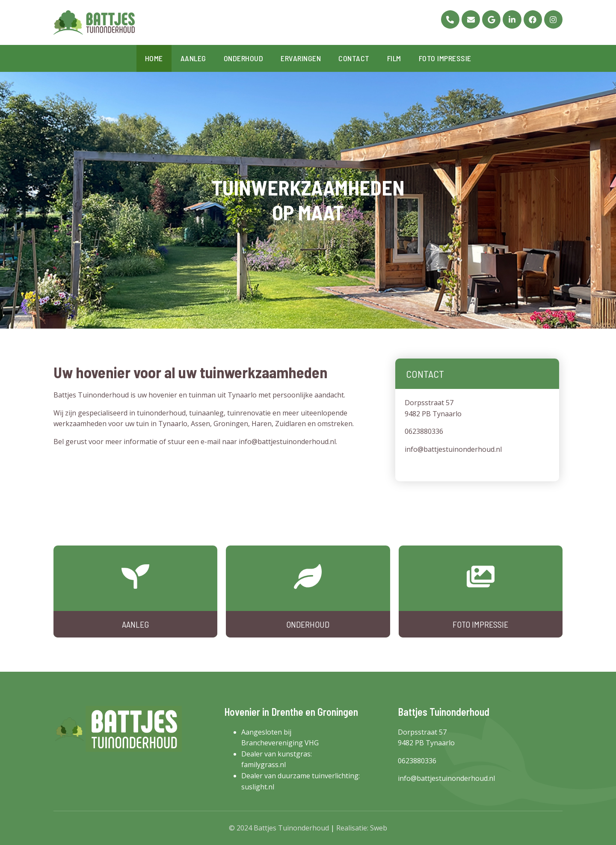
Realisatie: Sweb (362, 828)
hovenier (163, 395)
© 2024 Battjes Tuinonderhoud (279, 828)
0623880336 (424, 431)
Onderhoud (244, 58)
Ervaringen (301, 58)
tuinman (202, 395)
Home (154, 58)
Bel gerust (70, 442)
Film (394, 58)
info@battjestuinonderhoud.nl (287, 442)
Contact (354, 58)
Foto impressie (445, 58)
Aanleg (193, 58)
